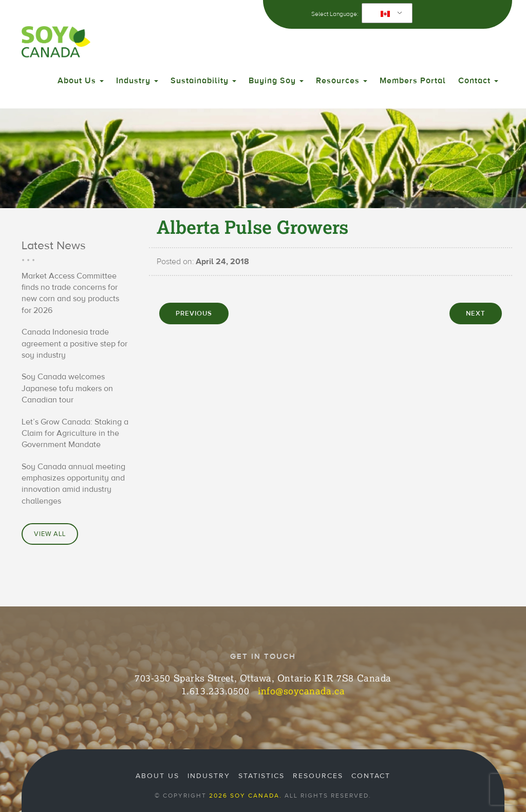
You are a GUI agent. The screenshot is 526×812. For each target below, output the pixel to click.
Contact (478, 81)
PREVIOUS (194, 313)
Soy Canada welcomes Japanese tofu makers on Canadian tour (67, 388)
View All (50, 534)
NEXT (476, 313)
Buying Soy (276, 81)
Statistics (261, 776)
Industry (137, 81)
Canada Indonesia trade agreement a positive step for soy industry (74, 344)
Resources (342, 81)
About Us (81, 81)
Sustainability (203, 81)
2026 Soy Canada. (246, 796)
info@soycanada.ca (301, 691)
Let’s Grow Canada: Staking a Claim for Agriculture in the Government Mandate (75, 433)
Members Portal (413, 81)
